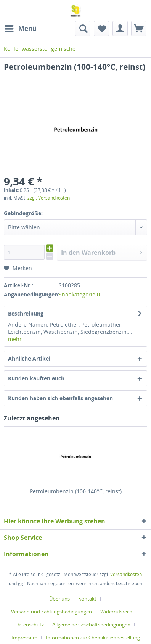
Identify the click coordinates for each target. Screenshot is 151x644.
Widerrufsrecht (117, 612)
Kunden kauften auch (36, 378)
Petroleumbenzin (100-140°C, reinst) (76, 491)
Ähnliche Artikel (29, 358)
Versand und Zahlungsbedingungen (51, 612)
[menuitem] (20, 29)
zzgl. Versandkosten (49, 198)
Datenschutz (30, 625)
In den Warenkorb (102, 252)
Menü (21, 28)
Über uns (59, 599)
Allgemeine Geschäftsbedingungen (91, 625)
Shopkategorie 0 (79, 294)
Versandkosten (126, 574)
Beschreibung (26, 313)
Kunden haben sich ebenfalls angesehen (60, 398)
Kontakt (87, 599)
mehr (15, 339)
